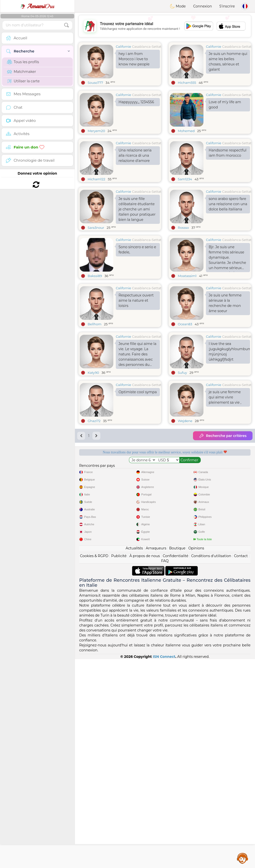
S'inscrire (227, 6)
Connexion (203, 6)
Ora (37, 6)
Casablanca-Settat (147, 47)
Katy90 (93, 449)
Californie (123, 47)
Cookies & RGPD (94, 765)
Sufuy (182, 449)
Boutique (177, 757)
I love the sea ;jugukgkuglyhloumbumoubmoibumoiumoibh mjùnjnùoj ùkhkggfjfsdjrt (229, 428)
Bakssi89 (95, 314)
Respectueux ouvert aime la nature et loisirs (136, 339)
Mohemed (186, 131)
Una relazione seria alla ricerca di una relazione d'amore (135, 155)
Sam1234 (185, 179)
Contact (241, 765)
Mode (178, 6)
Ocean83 (185, 362)
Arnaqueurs (156, 757)
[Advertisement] (165, 26)
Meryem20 (96, 131)
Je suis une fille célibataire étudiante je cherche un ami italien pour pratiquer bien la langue (137, 247)
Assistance (243, 858)
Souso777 (95, 83)
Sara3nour (96, 266)
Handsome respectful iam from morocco (227, 153)
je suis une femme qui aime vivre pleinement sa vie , (225, 474)
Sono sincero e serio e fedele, (137, 288)
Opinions (196, 757)
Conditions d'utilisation (211, 765)
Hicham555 (187, 83)
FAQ (165, 770)
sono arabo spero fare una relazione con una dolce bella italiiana (228, 242)
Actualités (134, 757)
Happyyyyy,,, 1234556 (136, 102)
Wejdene (185, 497)
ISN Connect (164, 866)
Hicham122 (96, 179)
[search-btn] (66, 25)
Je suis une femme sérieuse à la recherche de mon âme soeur (225, 341)
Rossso (183, 266)
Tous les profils (23, 62)
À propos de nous (145, 765)
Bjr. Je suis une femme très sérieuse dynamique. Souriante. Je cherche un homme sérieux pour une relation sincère (227, 297)
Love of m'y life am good (225, 105)
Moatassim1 (187, 314)
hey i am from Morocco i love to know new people (134, 59)
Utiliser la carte (23, 81)
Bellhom (95, 362)
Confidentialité (175, 765)
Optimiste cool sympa (138, 469)
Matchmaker (22, 72)
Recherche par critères (223, 512)
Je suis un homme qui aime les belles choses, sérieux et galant (228, 62)
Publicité (119, 765)
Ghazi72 (94, 497)
